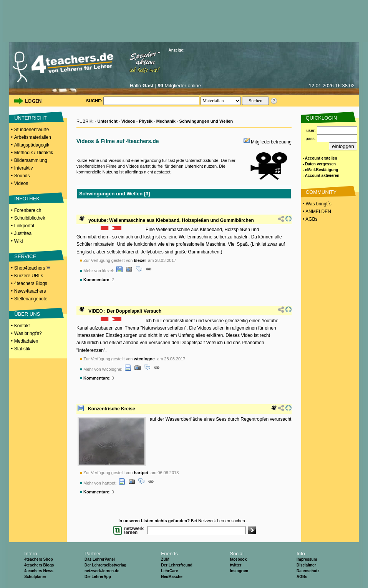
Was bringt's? (28, 333)
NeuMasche (172, 577)
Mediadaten (26, 341)
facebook (238, 559)
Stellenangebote (31, 299)
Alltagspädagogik (32, 145)
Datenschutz (308, 571)
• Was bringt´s (317, 204)
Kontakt (22, 326)
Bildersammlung (31, 160)
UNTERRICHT (31, 118)
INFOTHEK (27, 199)
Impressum (307, 559)
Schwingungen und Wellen (206, 121)
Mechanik (166, 121)
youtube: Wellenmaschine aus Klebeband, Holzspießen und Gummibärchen (171, 220)
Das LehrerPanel (100, 559)
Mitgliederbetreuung (271, 142)
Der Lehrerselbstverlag (105, 565)
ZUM (165, 559)
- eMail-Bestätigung (320, 170)
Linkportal (24, 226)
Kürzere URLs (29, 276)
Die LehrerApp (98, 577)
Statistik (22, 349)
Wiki (19, 241)
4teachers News (39, 571)
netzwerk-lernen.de (102, 571)
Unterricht (107, 121)
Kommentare (96, 280)
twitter (235, 565)
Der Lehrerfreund (177, 565)
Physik (145, 121)
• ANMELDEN (316, 212)
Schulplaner (35, 577)
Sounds (22, 176)
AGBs (302, 577)
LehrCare (169, 571)
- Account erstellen (320, 158)
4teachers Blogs (31, 283)
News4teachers (30, 291)
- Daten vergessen (319, 164)
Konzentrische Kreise (112, 409)
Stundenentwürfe (32, 130)
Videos (21, 183)
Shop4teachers (32, 268)
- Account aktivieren (321, 176)
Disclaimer (306, 565)
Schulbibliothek (30, 218)
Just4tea (23, 233)
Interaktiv (24, 168)
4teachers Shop (38, 559)
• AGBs (310, 219)
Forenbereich (28, 210)
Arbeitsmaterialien (33, 137)
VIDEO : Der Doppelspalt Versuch (125, 311)
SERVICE (25, 256)
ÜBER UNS (27, 314)
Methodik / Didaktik (34, 153)
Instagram (239, 571)
